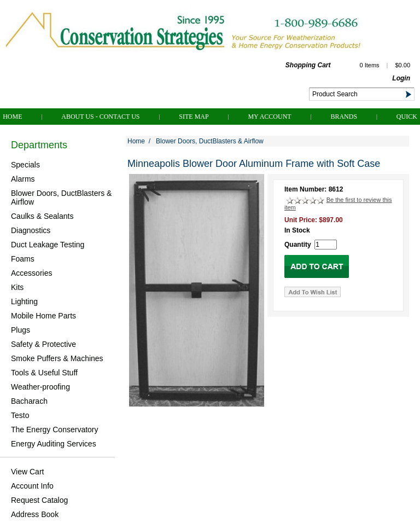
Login (401, 78)
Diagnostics (31, 230)
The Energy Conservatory (55, 430)
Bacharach (29, 401)
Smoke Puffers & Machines (57, 358)
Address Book (35, 514)
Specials (25, 165)
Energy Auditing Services (54, 444)
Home (12, 117)
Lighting (24, 301)
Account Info (32, 486)
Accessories (31, 273)
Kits (17, 287)
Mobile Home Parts (43, 316)
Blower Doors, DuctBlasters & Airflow (61, 198)
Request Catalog (39, 500)
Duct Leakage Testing (48, 245)
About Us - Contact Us (100, 117)
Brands (344, 117)
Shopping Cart (308, 65)
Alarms (23, 179)
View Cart (27, 472)
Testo (20, 415)
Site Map (194, 117)
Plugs (21, 330)
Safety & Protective (43, 344)
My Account (269, 117)
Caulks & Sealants (42, 216)
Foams (23, 259)
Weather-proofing (40, 387)
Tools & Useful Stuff (44, 373)
